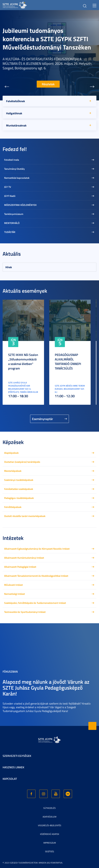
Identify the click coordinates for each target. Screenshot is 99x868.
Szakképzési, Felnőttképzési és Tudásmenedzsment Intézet (35, 603)
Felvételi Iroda (12, 160)
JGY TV (8, 187)
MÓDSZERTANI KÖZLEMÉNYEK (20, 205)
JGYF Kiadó (10, 196)
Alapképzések (11, 453)
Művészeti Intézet (13, 585)
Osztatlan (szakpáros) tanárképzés (22, 462)
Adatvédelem (49, 817)
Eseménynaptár (43, 419)
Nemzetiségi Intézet (15, 594)
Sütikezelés (49, 808)
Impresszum (50, 843)
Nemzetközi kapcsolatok (17, 178)
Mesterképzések (13, 471)
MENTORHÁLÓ (12, 223)
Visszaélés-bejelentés (50, 825)
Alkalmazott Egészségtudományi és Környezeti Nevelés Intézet (37, 549)
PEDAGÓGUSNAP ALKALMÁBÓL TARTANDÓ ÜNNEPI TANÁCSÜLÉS (68, 361)
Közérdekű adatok (50, 834)
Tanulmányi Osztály (14, 169)
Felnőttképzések (13, 507)
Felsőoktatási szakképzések (19, 489)
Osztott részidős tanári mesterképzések (25, 516)
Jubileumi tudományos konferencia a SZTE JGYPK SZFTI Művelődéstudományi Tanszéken (47, 39)
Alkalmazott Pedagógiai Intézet (20, 567)
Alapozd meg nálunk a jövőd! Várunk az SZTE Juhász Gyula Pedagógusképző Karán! (46, 688)
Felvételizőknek (15, 101)
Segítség (49, 851)
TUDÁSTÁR (10, 232)
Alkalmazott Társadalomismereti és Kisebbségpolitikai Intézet (36, 576)
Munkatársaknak (16, 125)
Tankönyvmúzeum (14, 214)
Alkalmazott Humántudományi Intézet (24, 558)
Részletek (48, 84)
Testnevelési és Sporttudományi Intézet (25, 612)
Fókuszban (10, 671)
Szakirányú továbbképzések (19, 480)
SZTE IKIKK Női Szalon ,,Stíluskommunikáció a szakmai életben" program (23, 361)
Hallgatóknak (14, 113)
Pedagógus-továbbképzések (19, 498)
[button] (7, 87)
